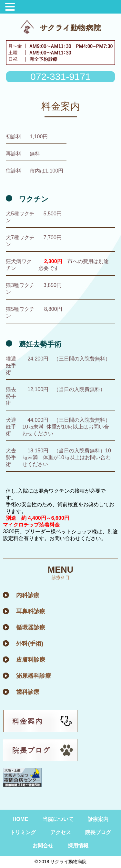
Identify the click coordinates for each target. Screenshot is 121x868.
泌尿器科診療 (34, 676)
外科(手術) (30, 644)
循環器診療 (31, 627)
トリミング (23, 832)
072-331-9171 (60, 77)
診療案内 (98, 819)
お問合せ (43, 846)
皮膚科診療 (31, 660)
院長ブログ (98, 832)
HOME (20, 819)
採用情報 (78, 846)
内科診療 (28, 595)
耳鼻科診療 (31, 611)
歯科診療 (28, 692)
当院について (58, 819)
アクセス (61, 832)
